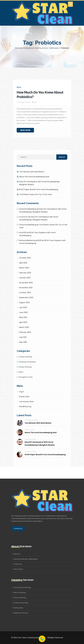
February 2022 (25, 332)
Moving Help (18, 608)
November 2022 (26, 288)
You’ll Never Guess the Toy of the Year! (36, 194)
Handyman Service (21, 613)
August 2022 (24, 302)
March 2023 (24, 268)
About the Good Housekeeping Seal (34, 177)
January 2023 (25, 278)
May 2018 (23, 342)
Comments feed (26, 402)
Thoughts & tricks (26, 377)
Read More (25, 130)
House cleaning (25, 367)
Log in (22, 392)
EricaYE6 (23, 233)
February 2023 (25, 273)
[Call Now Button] (42, 639)
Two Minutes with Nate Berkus (32, 172)
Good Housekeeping (28, 209)
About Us (17, 554)
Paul (35, 102)
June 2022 (24, 312)
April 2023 (23, 263)
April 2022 (23, 322)
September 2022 (26, 298)
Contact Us (18, 529)
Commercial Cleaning (22, 587)
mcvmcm (24, 217)
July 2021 (23, 337)
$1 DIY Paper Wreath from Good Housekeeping (39, 189)
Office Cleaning (20, 593)
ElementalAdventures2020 (30, 240)
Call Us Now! (18, 569)
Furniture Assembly (21, 603)
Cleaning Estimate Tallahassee (26, 559)
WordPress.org (25, 407)
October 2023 (25, 258)
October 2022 (25, 293)
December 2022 (26, 283)
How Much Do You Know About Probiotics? (40, 95)
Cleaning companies (27, 362)
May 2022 (23, 317)
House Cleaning (20, 598)
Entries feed (24, 397)
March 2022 (24, 327)
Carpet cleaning (26, 357)
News (19, 87)
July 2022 (23, 307)
